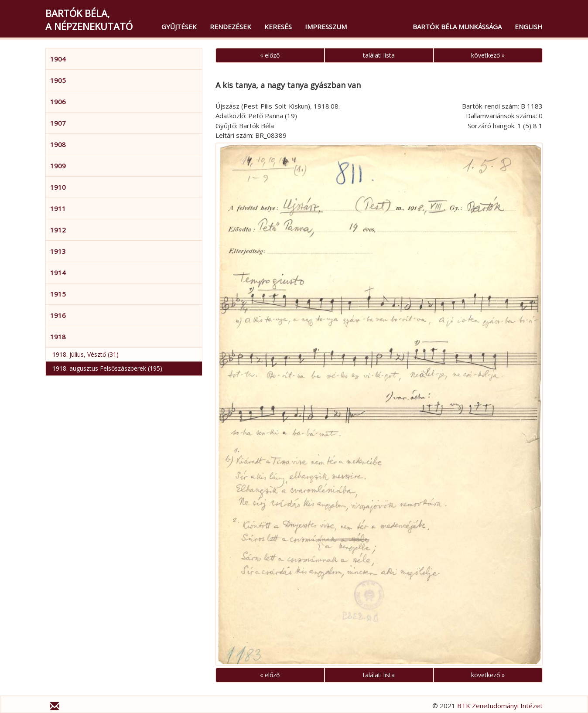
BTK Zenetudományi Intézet (500, 706)
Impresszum (326, 27)
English (529, 27)
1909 (58, 166)
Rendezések (231, 27)
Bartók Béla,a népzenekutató (89, 20)
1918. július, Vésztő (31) (85, 354)
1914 (58, 273)
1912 (58, 230)
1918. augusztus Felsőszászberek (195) (107, 368)
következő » (488, 55)
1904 (58, 59)
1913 (58, 251)
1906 (58, 102)
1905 (58, 80)
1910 (58, 187)
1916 (58, 315)
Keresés (278, 27)
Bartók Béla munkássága (457, 27)
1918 (58, 337)
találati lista (379, 55)
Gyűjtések (179, 27)
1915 (58, 294)
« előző (270, 55)
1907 (58, 123)
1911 (58, 208)
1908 (58, 144)
